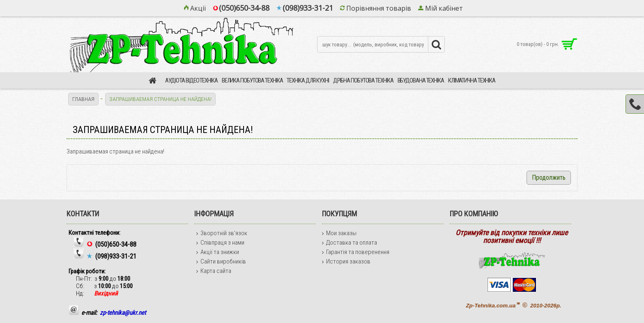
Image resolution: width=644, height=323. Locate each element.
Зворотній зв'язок (222, 233)
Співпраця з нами (220, 243)
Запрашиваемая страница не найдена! (162, 99)
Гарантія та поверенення (356, 252)
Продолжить (549, 178)
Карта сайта (214, 271)
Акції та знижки (218, 252)
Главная (84, 99)
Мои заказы (339, 233)
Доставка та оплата (350, 243)
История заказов (346, 261)
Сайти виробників (221, 261)
